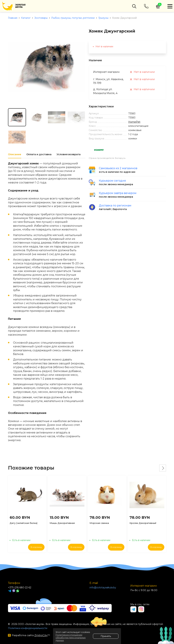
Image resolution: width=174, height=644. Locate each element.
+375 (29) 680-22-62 (20, 587)
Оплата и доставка (39, 154)
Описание (15, 154)
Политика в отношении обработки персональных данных (71, 638)
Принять (106, 636)
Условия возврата (69, 154)
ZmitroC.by (41, 635)
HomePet (134, 122)
